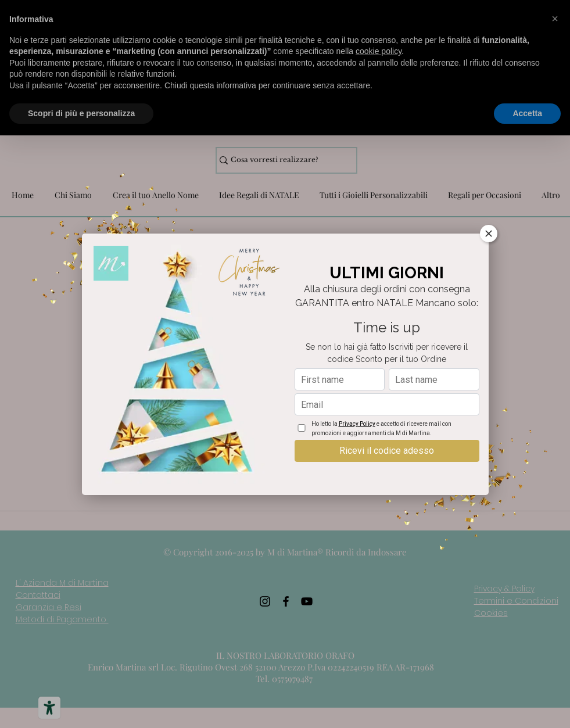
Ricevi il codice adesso (387, 451)
